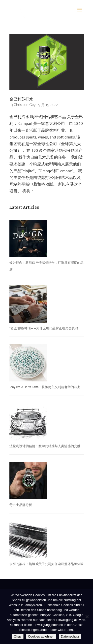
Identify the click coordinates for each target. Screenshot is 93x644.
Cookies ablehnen (41, 636)
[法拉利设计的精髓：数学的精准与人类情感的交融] (28, 423)
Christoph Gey (25, 105)
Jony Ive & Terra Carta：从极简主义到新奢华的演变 (45, 387)
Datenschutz (70, 636)
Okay (18, 636)
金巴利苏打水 (21, 99)
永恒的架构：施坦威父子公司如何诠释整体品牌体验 (46, 564)
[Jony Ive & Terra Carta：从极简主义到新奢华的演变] (28, 364)
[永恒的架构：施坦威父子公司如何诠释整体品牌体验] (28, 541)
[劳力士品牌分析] (28, 482)
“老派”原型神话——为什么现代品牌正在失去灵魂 (44, 328)
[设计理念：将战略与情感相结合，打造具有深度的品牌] (28, 239)
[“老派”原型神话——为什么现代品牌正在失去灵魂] (28, 305)
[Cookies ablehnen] (87, 616)
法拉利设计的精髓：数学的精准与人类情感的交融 (45, 446)
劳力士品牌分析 (21, 505)
